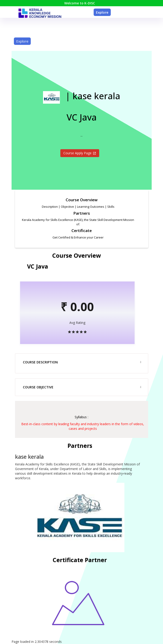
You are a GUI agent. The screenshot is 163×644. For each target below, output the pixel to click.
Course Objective (38, 387)
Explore (102, 12)
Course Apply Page (80, 153)
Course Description (40, 362)
